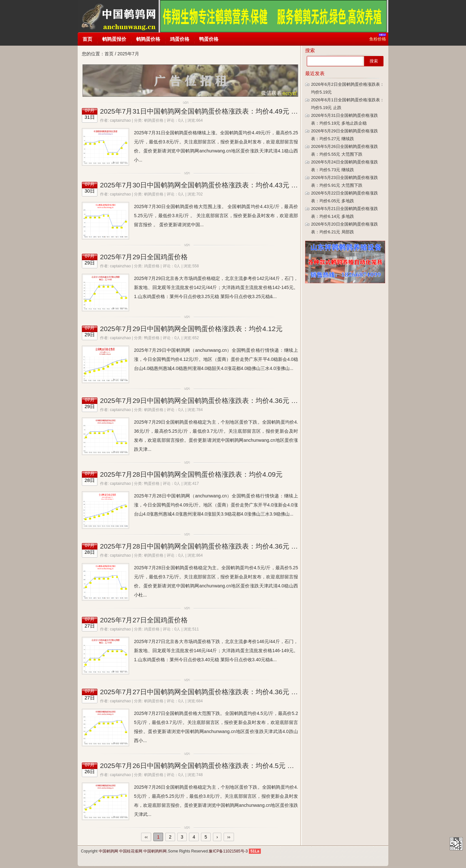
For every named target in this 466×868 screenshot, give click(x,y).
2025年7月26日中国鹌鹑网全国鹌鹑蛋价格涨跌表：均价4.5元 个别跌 (204, 766)
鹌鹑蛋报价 (114, 39)
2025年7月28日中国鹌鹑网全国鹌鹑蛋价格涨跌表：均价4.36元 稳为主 (206, 546)
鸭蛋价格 (209, 39)
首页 (87, 39)
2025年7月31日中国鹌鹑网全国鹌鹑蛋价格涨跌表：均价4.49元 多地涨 (206, 111)
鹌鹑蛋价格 (148, 39)
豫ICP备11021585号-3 (228, 851)
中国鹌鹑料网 (155, 851)
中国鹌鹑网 (118, 16)
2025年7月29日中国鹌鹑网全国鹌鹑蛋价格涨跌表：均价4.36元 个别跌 (206, 401)
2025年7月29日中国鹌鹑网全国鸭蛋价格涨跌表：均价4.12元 (191, 329)
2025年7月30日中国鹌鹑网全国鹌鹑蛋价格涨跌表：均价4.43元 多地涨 (206, 185)
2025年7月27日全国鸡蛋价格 (144, 620)
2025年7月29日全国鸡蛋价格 (144, 257)
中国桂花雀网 (131, 851)
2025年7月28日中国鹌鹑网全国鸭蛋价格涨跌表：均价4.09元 (191, 474)
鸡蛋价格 (180, 39)
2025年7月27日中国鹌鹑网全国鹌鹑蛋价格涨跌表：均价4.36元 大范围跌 (209, 692)
